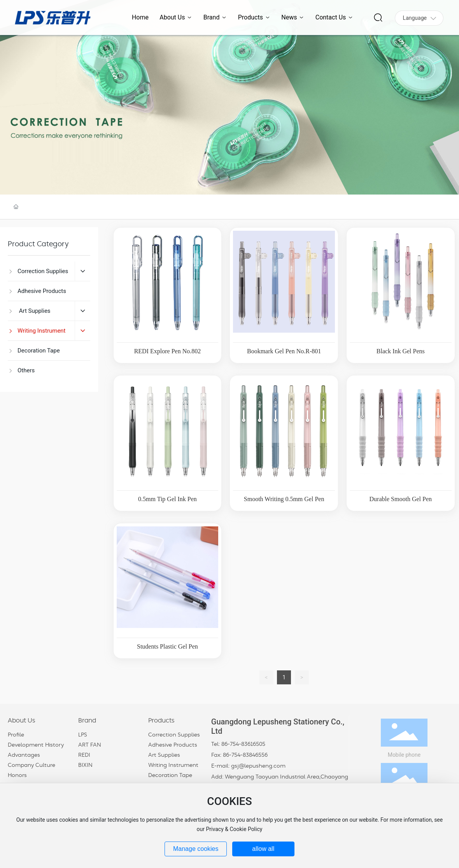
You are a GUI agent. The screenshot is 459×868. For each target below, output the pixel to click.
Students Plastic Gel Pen (167, 646)
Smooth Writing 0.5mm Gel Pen (284, 499)
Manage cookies (196, 849)
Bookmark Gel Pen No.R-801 (284, 351)
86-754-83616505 (243, 744)
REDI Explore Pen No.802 (168, 351)
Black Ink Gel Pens (401, 351)
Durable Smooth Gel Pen (401, 499)
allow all (263, 849)
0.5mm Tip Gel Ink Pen (167, 499)
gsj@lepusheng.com (258, 766)
